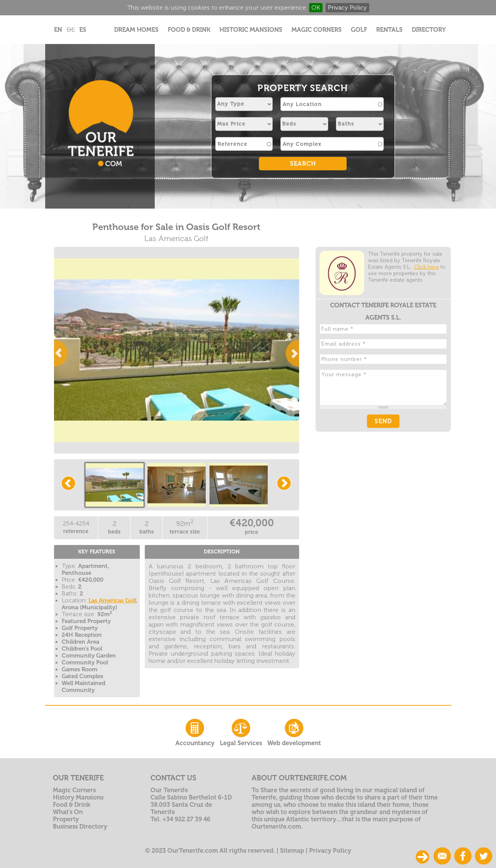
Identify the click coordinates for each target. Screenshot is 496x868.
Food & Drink (189, 30)
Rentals (389, 30)
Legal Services (241, 732)
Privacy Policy (347, 7)
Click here (426, 267)
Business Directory (80, 826)
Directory (429, 30)
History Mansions (78, 797)
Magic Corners (317, 30)
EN (58, 30)
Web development (294, 732)
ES (83, 30)
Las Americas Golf (112, 600)
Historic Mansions (251, 30)
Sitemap (292, 851)
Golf (359, 30)
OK (316, 7)
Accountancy (195, 732)
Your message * (383, 387)
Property (66, 819)
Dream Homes (136, 30)
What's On (68, 812)
